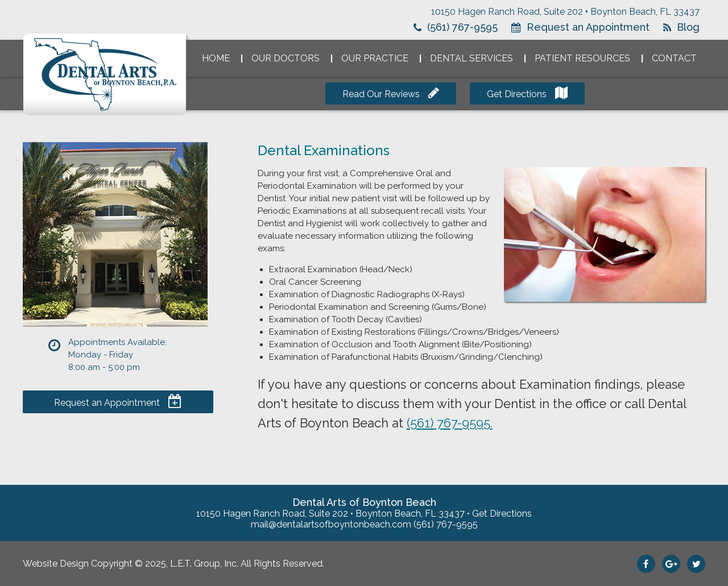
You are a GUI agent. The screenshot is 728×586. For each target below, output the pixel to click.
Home (216, 58)
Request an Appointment (588, 27)
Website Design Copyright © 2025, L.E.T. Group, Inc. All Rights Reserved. (173, 564)
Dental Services (471, 58)
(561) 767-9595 (462, 27)
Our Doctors (286, 58)
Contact (674, 58)
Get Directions (517, 94)
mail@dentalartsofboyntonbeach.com (331, 524)
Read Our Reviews (381, 94)
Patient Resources (582, 58)
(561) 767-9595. (450, 423)
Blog (688, 27)
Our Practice (375, 58)
